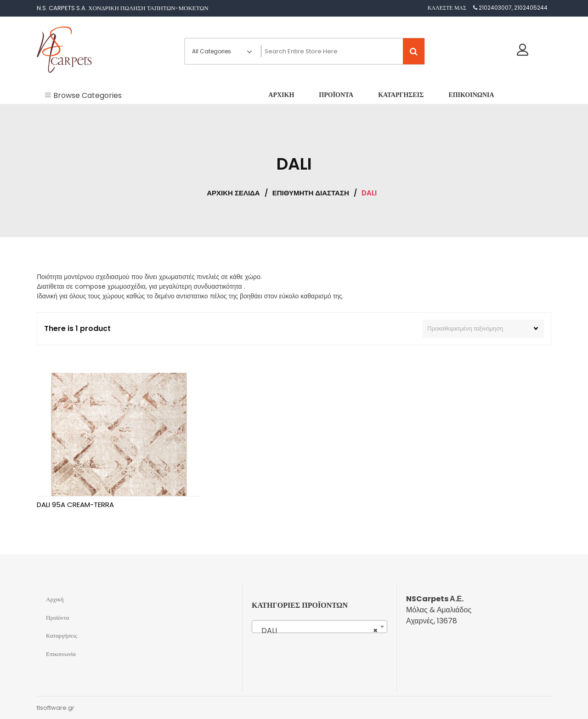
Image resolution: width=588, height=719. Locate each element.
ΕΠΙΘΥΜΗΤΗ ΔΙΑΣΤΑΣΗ (311, 193)
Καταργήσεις (62, 636)
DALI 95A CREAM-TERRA (75, 505)
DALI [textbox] (317, 631)
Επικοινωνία (61, 654)
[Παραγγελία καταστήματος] (483, 329)
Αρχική (55, 599)
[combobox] (319, 627)
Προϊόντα (57, 618)
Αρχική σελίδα (233, 193)
